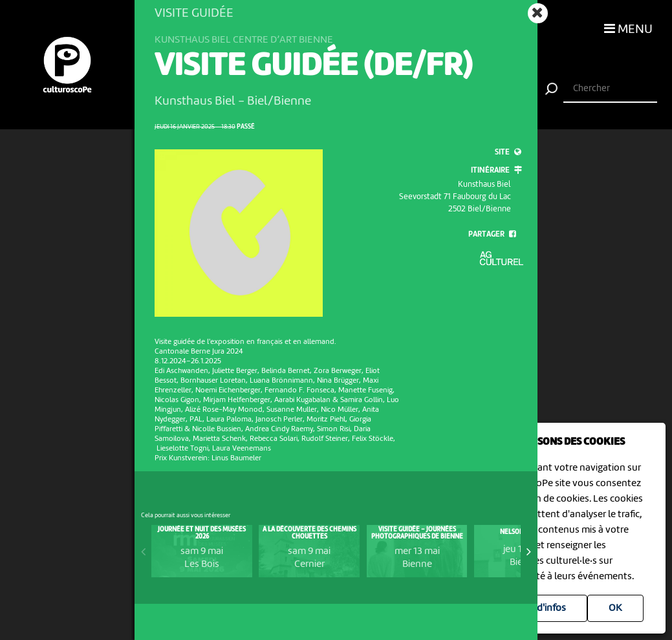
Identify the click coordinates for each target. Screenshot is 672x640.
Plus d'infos (541, 608)
